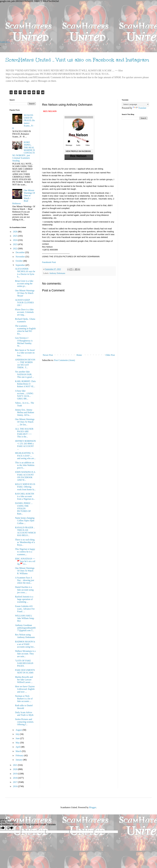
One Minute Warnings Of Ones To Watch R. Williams (25, 571)
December (20, 252)
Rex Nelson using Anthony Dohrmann (25, 636)
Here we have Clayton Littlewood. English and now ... (25, 689)
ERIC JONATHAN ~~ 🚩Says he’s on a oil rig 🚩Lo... (25, 561)
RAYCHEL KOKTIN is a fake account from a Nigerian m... (25, 496)
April (18, 747)
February (20, 755)
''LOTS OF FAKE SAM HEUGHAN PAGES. (24, 663)
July (18, 734)
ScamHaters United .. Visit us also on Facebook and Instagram (77, 60)
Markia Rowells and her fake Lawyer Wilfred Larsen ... (24, 680)
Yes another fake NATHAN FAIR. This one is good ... (24, 374)
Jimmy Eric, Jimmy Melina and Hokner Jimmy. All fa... (25, 412)
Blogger (93, 807)
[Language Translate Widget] (135, 104)
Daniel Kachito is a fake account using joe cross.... (24, 590)
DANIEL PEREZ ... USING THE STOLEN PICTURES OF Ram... (24, 508)
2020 (15, 769)
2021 (15, 765)
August (19, 730)
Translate (140, 108)
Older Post (110, 355)
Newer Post (48, 355)
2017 (15, 782)
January (19, 760)
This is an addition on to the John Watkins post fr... (25, 465)
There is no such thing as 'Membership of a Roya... (25, 542)
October (19, 261)
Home (79, 355)
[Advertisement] (78, 22)
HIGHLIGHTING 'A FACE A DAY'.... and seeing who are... (25, 456)
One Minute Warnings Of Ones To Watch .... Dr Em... (25, 422)
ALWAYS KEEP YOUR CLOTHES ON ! (24, 303)
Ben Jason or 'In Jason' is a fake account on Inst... (25, 353)
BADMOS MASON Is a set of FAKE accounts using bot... (25, 644)
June (18, 738)
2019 (15, 774)
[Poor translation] (10, 828)
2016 (15, 786)
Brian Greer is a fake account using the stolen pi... (24, 284)
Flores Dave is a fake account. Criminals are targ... (24, 312)
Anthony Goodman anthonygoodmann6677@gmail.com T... (25, 628)
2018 (15, 778)
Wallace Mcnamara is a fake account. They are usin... (25, 654)
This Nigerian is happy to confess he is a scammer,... (25, 552)
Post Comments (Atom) (65, 360)
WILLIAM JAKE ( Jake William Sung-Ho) (25, 618)
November (21, 257)
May (18, 743)
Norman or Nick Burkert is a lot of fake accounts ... (24, 699)
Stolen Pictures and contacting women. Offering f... (24, 722)
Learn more (5, 42)
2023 (15, 244)
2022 (15, 249)
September (21, 265)
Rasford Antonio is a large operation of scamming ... (24, 599)
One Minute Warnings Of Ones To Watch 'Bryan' (25, 293)
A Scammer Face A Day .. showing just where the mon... (25, 580)
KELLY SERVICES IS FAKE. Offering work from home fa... (25, 487)
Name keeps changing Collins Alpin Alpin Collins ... (25, 521)
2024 (15, 240)
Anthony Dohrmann (57, 273)
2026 (15, 232)
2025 (15, 236)
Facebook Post (49, 262)
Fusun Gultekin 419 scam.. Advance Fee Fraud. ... (25, 609)
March (19, 751)
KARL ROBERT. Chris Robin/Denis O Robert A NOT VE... (25, 384)
